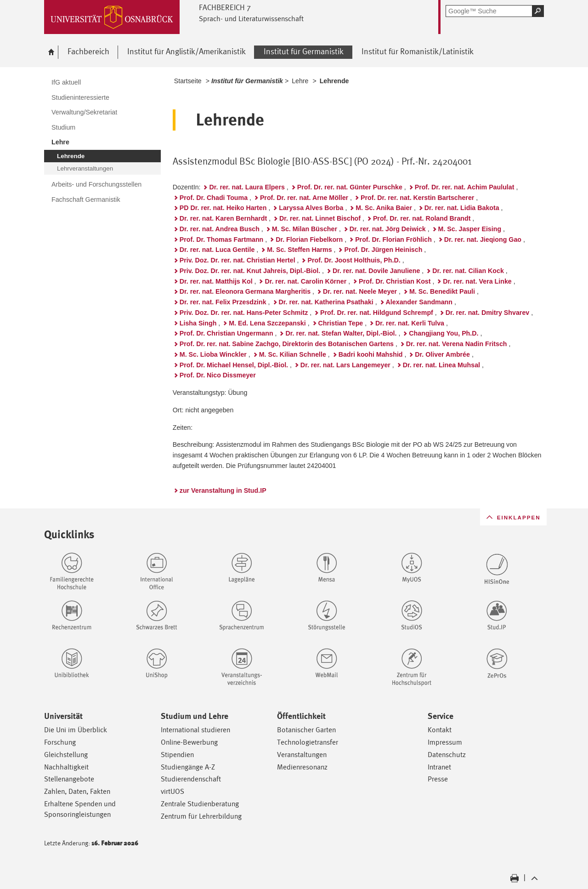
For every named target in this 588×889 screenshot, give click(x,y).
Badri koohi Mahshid (371, 354)
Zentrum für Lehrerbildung (201, 816)
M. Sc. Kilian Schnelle (293, 354)
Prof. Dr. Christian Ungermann (226, 333)
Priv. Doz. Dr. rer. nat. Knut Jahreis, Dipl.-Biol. (250, 271)
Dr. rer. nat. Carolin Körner (305, 281)
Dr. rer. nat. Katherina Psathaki (326, 302)
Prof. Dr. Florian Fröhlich (393, 239)
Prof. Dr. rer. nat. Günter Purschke (350, 187)
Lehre (300, 81)
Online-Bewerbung (189, 742)
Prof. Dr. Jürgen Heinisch (383, 250)
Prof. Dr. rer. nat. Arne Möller (304, 198)
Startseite (188, 81)
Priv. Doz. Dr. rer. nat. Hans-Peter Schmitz (244, 313)
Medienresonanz (302, 767)
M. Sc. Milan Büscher (305, 229)
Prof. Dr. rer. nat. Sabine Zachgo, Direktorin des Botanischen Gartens (287, 344)
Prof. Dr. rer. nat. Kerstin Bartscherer (417, 198)
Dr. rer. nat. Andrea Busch (220, 229)
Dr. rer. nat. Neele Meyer (360, 291)
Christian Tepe (341, 323)
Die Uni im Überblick (76, 730)
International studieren (195, 730)
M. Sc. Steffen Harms (299, 250)
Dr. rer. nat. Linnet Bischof (320, 218)
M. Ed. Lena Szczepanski (267, 323)
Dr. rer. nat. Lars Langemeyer (345, 365)
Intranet (439, 767)
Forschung (60, 742)
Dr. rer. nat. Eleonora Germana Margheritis (245, 291)
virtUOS (172, 791)
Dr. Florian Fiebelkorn (309, 239)
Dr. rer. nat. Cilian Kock (468, 271)
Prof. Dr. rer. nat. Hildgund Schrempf (377, 313)
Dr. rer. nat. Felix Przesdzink (223, 302)
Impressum (445, 742)
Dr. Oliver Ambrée (442, 354)
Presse (438, 779)
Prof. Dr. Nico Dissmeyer (218, 375)
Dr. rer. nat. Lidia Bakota (462, 208)
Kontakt (440, 730)
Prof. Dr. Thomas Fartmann (222, 239)
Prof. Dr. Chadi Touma (214, 198)
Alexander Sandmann (419, 302)
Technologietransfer (308, 742)
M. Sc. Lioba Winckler (213, 354)
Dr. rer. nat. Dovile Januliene (376, 271)
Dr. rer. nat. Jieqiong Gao (483, 239)
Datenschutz (447, 755)
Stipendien (177, 755)
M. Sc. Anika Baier (384, 208)
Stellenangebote (69, 779)
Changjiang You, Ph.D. (444, 333)
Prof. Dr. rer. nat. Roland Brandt (422, 218)
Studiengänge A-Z (188, 767)
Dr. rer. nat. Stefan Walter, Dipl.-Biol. (341, 333)
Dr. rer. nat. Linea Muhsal (441, 365)
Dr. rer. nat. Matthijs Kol (216, 281)
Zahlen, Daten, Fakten (77, 791)
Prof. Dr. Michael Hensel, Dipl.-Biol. (234, 365)
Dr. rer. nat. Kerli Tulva (410, 323)
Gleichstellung (66, 755)
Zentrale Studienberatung (200, 804)
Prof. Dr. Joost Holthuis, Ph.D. (354, 260)
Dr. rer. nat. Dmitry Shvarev (488, 313)
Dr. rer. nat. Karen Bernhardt (223, 218)
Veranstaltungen (302, 755)
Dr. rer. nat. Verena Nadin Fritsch (457, 344)
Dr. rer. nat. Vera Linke (477, 281)
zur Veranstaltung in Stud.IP (223, 490)
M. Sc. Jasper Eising (470, 229)
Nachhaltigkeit (66, 767)
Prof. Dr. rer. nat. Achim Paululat (465, 187)
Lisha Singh (198, 323)
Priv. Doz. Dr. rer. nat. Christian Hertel (237, 260)
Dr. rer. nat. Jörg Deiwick (388, 229)
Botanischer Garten (306, 730)
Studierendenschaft (191, 779)
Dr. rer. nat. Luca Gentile (217, 250)
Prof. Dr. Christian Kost (395, 281)
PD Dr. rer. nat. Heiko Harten (223, 208)
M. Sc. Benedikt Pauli (442, 291)
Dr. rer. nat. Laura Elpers (247, 187)
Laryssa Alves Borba (311, 208)
